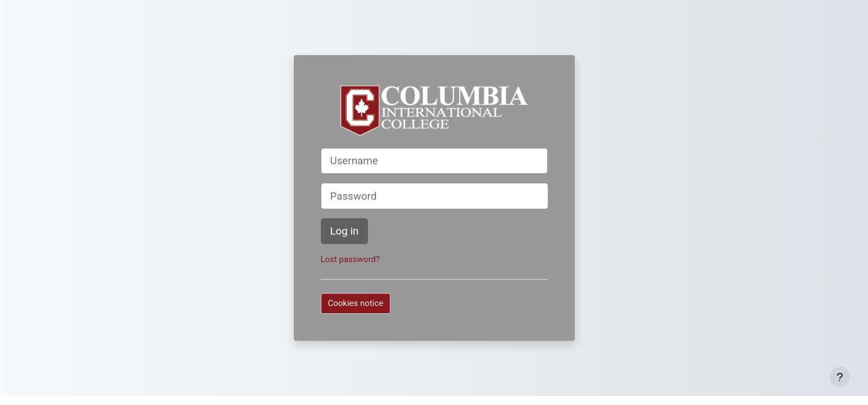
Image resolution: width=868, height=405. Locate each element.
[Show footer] (840, 377)
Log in (345, 231)
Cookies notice (356, 303)
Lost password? (350, 259)
